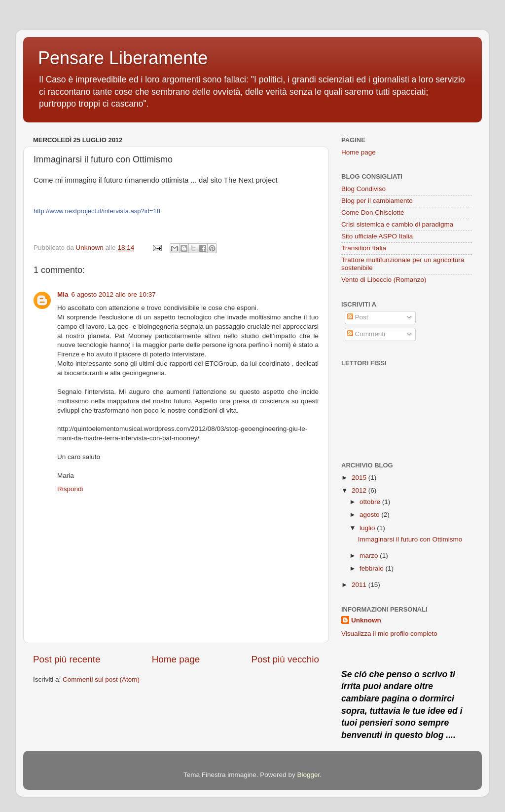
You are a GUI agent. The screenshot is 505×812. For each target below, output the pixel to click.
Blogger (308, 775)
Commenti (366, 334)
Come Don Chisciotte (373, 213)
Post (358, 317)
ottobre (371, 502)
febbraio (373, 568)
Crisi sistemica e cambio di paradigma (397, 224)
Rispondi (70, 489)
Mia (63, 294)
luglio (368, 528)
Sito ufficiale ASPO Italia (377, 236)
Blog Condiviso (363, 189)
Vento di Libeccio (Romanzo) (384, 280)
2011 (360, 585)
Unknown (366, 620)
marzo (370, 556)
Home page (176, 659)
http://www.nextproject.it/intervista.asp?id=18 (97, 211)
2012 (360, 490)
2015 (360, 478)
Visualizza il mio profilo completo (389, 634)
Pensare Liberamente (123, 58)
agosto (370, 515)
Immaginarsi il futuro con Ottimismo (410, 539)
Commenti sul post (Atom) (101, 679)
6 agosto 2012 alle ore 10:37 (114, 294)
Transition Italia (364, 248)
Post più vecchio (285, 659)
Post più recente (67, 659)
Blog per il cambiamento (377, 201)
